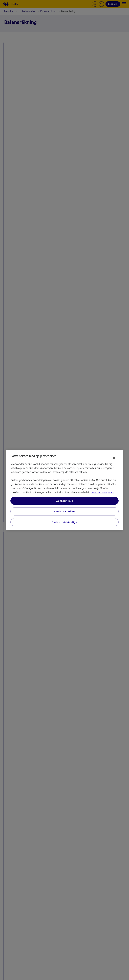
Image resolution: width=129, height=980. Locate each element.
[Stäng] (114, 458)
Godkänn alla (64, 501)
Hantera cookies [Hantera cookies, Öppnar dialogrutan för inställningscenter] (65, 511)
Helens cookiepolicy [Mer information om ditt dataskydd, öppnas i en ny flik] (102, 492)
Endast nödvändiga (65, 522)
